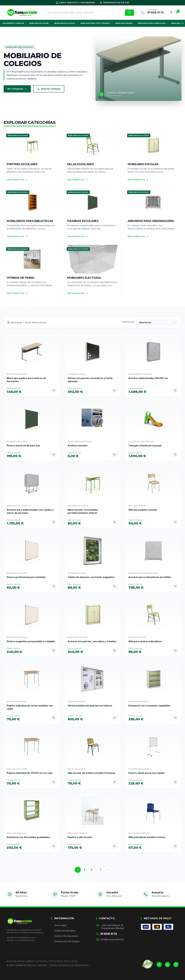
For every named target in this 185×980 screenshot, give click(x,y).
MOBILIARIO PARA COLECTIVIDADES (97, 23)
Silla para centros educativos (145, 641)
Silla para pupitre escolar (143, 510)
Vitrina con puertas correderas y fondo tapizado (90, 380)
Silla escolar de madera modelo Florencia (91, 773)
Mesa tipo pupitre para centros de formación (26, 380)
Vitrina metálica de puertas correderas (90, 706)
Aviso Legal (59, 925)
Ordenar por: (128, 322)
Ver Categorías (17, 89)
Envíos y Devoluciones (65, 936)
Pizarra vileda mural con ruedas (146, 773)
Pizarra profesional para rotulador (26, 577)
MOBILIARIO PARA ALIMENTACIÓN (153, 23)
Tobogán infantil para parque (145, 446)
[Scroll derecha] (182, 23)
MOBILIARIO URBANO (125, 23)
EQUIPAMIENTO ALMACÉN (15, 23)
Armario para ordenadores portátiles (150, 577)
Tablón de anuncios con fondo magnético (91, 577)
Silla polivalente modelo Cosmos (147, 837)
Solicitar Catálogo (49, 89)
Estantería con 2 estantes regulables (149, 706)
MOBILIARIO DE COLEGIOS (66, 23)
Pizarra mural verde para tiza (23, 446)
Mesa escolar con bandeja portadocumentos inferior (83, 511)
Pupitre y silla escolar (80, 837)
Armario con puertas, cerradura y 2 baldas (92, 641)
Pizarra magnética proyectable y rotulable (31, 641)
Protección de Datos (63, 931)
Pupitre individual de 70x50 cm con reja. (30, 773)
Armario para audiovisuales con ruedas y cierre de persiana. (30, 511)
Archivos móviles (78, 446)
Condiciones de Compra (65, 941)
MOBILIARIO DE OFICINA (40, 23)
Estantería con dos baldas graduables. (29, 837)
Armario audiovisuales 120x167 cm (148, 378)
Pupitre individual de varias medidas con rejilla (30, 707)
